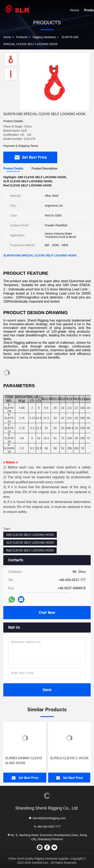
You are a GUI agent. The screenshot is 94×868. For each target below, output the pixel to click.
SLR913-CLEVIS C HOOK (69, 758)
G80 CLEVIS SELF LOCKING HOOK (30, 535)
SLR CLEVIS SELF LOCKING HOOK (30, 543)
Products (22, 37)
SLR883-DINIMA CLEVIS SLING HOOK (24, 761)
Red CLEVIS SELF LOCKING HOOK (30, 550)
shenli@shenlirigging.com (47, 818)
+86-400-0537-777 (47, 826)
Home (75, 10)
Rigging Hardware (44, 37)
